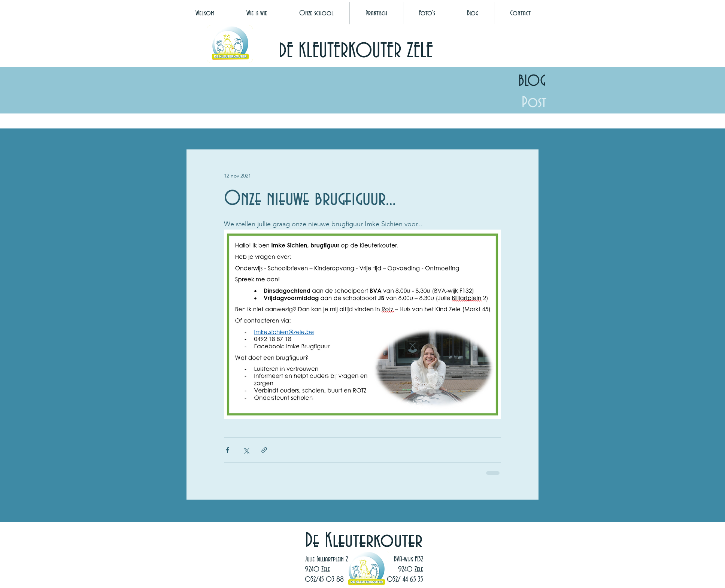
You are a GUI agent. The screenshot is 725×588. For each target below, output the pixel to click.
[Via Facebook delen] (227, 450)
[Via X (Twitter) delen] (246, 450)
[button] (257, 13)
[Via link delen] (264, 450)
